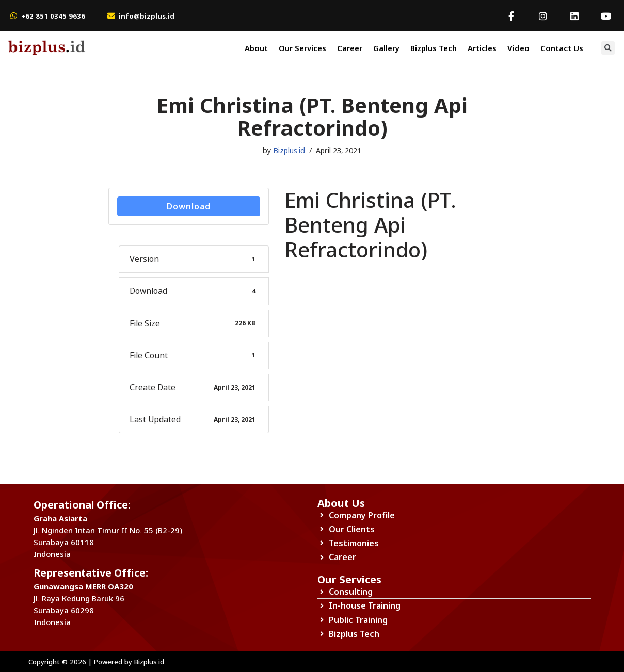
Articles (482, 48)
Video (518, 48)
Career (350, 48)
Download (189, 206)
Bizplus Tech (434, 48)
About (256, 48)
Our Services (302, 48)
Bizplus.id (289, 150)
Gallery (386, 48)
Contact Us (562, 48)
